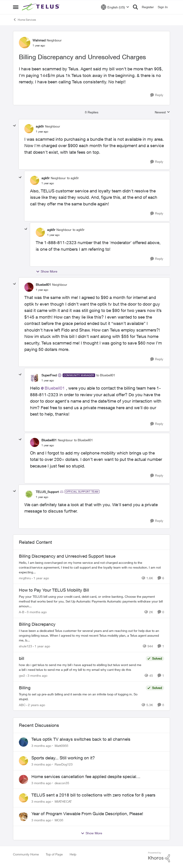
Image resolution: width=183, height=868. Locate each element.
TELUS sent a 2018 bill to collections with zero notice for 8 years (93, 795)
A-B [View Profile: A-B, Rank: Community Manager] (22, 612)
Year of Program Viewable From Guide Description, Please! (87, 814)
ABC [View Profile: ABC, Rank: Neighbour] (22, 705)
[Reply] (157, 95)
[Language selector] (115, 7)
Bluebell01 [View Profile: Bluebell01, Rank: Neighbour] (43, 285)
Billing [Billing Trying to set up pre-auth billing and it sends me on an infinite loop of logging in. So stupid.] (25, 688)
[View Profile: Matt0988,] (23, 742)
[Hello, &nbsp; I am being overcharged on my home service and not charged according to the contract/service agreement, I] (91, 567)
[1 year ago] (40, 578)
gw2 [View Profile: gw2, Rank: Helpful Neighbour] (22, 675)
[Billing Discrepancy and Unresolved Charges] (42, 132)
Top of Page (54, 854)
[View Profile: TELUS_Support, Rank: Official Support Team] (29, 494)
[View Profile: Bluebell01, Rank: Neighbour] (29, 287)
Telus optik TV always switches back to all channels (81, 739)
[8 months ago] (36, 612)
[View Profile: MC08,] (23, 817)
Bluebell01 (55, 388)
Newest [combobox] (162, 112)
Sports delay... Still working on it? (63, 758)
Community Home (26, 854)
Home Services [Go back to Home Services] (24, 20)
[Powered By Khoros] (159, 857)
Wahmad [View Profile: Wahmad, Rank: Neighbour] (39, 40)
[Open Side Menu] (16, 7)
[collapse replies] (15, 126)
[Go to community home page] (41, 7)
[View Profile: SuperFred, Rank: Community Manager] (35, 378)
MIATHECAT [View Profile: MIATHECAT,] (63, 801)
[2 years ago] (36, 705)
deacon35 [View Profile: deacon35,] (62, 783)
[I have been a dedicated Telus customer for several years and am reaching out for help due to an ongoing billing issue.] (91, 635)
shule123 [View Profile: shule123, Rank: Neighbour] (25, 646)
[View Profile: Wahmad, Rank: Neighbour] (25, 43)
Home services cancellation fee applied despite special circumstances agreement (84, 777)
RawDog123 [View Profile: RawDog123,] (64, 764)
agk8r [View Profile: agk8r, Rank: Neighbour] (40, 126)
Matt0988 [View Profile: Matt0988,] (61, 746)
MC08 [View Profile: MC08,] (59, 820)
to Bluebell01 (106, 375)
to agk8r (73, 178)
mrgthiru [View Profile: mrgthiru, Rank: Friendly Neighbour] (25, 578)
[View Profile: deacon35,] (23, 779)
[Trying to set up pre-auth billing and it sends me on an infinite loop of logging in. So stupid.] (81, 696)
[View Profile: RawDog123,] (23, 761)
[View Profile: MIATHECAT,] (23, 798)
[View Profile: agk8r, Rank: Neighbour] (29, 129)
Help (73, 854)
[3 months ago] (37, 675)
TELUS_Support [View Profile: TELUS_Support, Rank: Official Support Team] (47, 492)
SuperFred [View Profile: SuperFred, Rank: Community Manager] (49, 375)
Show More (47, 271)
